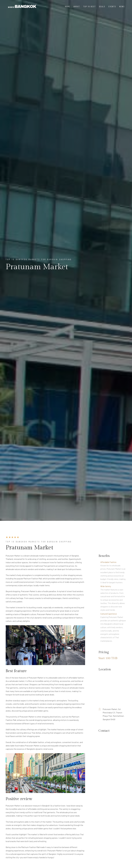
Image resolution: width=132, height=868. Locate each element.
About (77, 6)
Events (112, 6)
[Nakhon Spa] (22, 6)
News (122, 6)
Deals (102, 6)
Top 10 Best (90, 6)
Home (68, 6)
